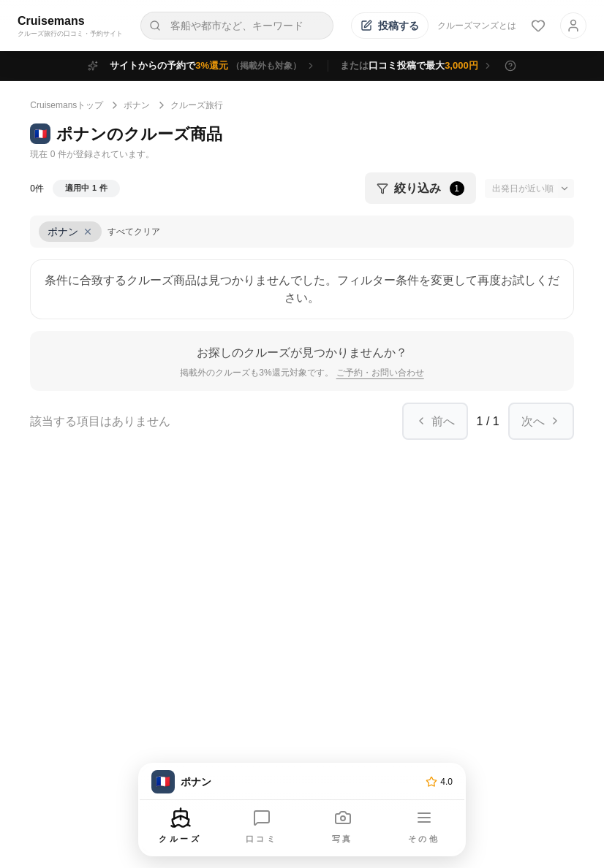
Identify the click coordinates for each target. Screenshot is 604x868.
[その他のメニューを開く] (424, 827)
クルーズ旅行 (197, 105)
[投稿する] (390, 26)
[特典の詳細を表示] (510, 66)
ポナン (137, 105)
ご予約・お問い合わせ (380, 373)
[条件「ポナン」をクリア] (70, 232)
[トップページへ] (286, 782)
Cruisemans (51, 21)
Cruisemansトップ (67, 105)
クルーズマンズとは (477, 26)
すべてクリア (134, 232)
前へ (435, 421)
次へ (541, 421)
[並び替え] (529, 189)
